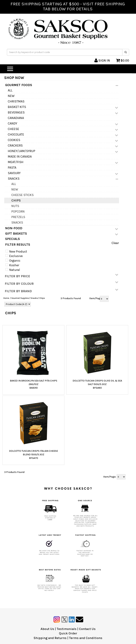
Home (6, 298)
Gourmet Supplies (20, 298)
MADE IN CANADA (20, 157)
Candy (63, 124)
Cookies (63, 140)
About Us (47, 629)
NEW (11, 96)
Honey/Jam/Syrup (63, 151)
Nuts (15, 206)
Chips (16, 200)
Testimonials (67, 629)
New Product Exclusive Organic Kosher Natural (18, 261)
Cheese (63, 129)
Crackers (63, 146)
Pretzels (18, 217)
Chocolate (63, 135)
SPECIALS (12, 239)
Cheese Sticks (22, 195)
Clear (115, 243)
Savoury (63, 173)
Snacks (63, 179)
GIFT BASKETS (62, 234)
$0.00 (123, 60)
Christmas (16, 101)
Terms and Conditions (86, 638)
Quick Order (68, 633)
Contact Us (87, 629)
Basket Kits (63, 107)
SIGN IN (102, 60)
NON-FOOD (62, 228)
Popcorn (18, 211)
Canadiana (16, 118)
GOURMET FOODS (62, 85)
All (10, 90)
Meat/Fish (63, 162)
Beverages (63, 113)
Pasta (12, 168)
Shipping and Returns (50, 638)
